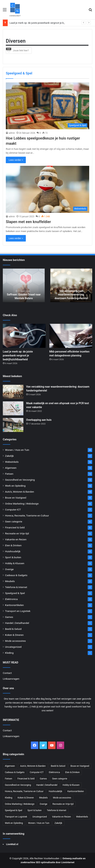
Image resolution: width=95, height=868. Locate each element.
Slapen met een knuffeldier (28, 222)
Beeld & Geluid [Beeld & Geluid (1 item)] (58, 766)
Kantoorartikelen (14, 605)
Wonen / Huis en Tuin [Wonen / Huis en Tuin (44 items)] (39, 823)
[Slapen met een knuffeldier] (47, 189)
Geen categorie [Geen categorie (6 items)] (60, 779)
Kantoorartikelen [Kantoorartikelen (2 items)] (76, 791)
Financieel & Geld (15, 527)
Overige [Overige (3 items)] (43, 804)
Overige (9, 569)
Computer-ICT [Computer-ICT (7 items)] (37, 772)
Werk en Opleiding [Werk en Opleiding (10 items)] (14, 823)
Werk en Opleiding (15, 486)
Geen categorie (14, 521)
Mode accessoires (15, 641)
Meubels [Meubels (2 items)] (43, 798)
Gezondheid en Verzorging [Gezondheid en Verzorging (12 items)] (18, 785)
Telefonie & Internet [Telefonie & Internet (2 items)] (56, 810)
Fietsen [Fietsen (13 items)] (9, 779)
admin (12, 133)
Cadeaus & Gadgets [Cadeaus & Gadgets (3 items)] (15, 772)
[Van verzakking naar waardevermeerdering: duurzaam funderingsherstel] (13, 392)
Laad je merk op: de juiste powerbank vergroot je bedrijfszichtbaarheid (18, 355)
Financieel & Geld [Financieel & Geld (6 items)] (26, 779)
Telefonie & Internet (16, 587)
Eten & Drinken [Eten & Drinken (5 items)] (72, 772)
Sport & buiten (13, 557)
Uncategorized (13, 647)
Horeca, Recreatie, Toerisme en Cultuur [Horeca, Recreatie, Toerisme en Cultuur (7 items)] (24, 791)
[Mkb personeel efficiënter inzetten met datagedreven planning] (71, 336)
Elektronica (11, 599)
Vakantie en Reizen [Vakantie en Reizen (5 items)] (61, 817)
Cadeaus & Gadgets (16, 575)
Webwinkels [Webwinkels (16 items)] (82, 817)
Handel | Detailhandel (17, 623)
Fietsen (9, 474)
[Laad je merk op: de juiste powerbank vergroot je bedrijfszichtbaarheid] (24, 336)
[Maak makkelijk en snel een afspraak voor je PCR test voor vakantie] (13, 408)
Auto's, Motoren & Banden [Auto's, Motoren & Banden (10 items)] (33, 766)
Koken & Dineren (14, 635)
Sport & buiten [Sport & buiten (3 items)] (35, 810)
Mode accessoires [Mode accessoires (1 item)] (62, 798)
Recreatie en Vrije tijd (17, 533)
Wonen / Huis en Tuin (17, 450)
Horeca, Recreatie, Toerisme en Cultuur (27, 516)
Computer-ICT (13, 510)
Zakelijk (9, 456)
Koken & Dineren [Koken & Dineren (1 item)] (26, 798)
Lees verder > (16, 160)
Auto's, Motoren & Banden (20, 492)
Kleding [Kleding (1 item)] (9, 798)
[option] (24, 285)
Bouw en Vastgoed (16, 498)
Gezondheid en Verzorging (20, 480)
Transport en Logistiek (18, 611)
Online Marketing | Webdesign (22, 504)
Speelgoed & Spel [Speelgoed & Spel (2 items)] (14, 810)
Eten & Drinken (13, 545)
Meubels (10, 581)
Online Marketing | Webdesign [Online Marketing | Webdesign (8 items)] (20, 804)
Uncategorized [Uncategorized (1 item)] (40, 817)
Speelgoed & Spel (15, 593)
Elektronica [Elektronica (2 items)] (54, 772)
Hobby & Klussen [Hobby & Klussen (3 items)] (71, 785)
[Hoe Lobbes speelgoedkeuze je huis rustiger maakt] (47, 106)
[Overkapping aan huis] (13, 425)
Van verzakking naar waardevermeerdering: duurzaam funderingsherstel (71, 295)
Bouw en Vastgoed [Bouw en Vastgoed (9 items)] (80, 766)
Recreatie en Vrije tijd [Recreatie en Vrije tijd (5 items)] (63, 804)
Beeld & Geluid (13, 629)
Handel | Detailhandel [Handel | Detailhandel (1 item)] (47, 785)
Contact (7, 673)
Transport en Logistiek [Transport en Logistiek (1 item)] (16, 817)
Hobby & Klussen (15, 563)
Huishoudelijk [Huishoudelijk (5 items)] (55, 791)
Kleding (9, 653)
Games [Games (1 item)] (43, 779)
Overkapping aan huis (39, 420)
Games (9, 617)
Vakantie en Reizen (16, 539)
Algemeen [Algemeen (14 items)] (10, 766)
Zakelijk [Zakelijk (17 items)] (58, 823)
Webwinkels (12, 462)
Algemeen (11, 468)
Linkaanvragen (11, 679)
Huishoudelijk (13, 551)
